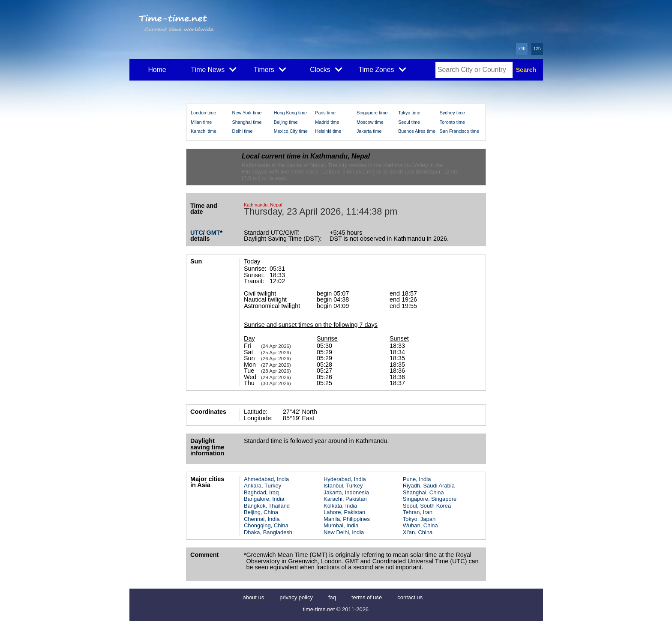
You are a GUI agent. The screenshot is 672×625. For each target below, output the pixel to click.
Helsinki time (328, 131)
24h (522, 49)
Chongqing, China (266, 525)
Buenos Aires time (417, 131)
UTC (197, 233)
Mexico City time (291, 131)
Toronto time (452, 122)
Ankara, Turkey (262, 486)
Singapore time (372, 113)
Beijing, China (261, 512)
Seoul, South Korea (427, 506)
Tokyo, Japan (419, 519)
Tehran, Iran (418, 512)
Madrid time (327, 122)
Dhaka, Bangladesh (268, 532)
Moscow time (370, 122)
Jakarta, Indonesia (346, 492)
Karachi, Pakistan (345, 499)
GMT (213, 233)
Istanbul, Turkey (343, 486)
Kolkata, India (340, 506)
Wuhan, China (420, 525)
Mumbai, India (341, 525)
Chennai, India (262, 519)
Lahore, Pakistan (344, 512)
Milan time (201, 122)
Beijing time (286, 122)
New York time (247, 113)
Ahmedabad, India (266, 479)
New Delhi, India (344, 532)
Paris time (325, 113)
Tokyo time (409, 113)
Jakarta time (369, 131)
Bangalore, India (264, 499)
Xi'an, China (418, 532)
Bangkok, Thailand (267, 506)
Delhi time (243, 131)
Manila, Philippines (347, 519)
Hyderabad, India (345, 479)
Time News (214, 69)
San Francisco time (459, 131)
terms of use (367, 597)
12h (537, 49)
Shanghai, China (423, 492)
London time (203, 113)
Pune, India (417, 479)
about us (254, 597)
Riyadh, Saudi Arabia (429, 486)
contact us (410, 597)
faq (332, 597)
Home (157, 70)
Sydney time (452, 113)
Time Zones (382, 69)
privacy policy (296, 597)
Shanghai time (247, 122)
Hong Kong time (290, 113)
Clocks (326, 69)
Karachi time (204, 131)
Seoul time (409, 122)
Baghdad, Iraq (261, 492)
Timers (270, 69)
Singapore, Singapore (430, 499)
